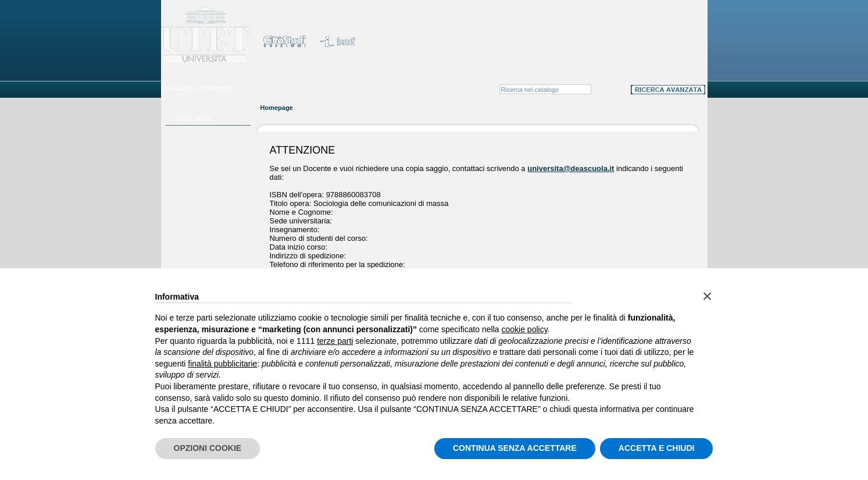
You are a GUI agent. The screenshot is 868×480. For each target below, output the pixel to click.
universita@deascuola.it (571, 168)
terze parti (335, 341)
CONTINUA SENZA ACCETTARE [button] (515, 448)
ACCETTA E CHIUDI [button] (657, 448)
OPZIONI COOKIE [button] (208, 448)
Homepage (277, 108)
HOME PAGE (193, 119)
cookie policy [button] (524, 329)
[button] (708, 296)
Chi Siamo (177, 88)
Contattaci (215, 88)
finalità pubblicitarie (222, 364)
